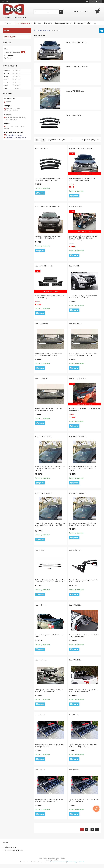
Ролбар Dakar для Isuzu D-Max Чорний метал (49, 636)
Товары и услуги (10, 37)
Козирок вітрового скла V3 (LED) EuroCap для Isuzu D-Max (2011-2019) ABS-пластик (50, 468)
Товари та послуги (22, 23)
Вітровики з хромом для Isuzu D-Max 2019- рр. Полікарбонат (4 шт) (49, 179)
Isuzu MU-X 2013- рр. (75, 91)
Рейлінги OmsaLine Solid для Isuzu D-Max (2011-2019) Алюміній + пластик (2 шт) (50, 581)
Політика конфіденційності (13, 850)
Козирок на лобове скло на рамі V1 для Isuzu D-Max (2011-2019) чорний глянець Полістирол (84, 238)
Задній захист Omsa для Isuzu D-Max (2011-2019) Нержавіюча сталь (83, 354)
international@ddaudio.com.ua (16, 138)
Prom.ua (62, 858)
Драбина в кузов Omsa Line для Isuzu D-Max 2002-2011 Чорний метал (50, 800)
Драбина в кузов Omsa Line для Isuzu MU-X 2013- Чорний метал (83, 746)
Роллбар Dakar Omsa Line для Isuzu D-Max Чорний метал (83, 581)
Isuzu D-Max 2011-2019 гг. (77, 67)
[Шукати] (61, 12)
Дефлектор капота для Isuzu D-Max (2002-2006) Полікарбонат (82, 179)
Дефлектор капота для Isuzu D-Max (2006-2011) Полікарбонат (48, 237)
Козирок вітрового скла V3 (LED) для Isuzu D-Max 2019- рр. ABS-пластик (83, 524)
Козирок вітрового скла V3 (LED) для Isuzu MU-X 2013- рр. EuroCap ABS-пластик (83, 468)
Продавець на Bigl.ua (52, 860)
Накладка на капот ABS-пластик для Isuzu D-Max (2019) (84, 409)
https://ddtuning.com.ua (14, 135)
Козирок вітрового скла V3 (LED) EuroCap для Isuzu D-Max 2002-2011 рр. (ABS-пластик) (50, 525)
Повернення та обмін (83, 23)
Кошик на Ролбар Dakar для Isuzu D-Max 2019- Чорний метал (84, 636)
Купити (41, 193)
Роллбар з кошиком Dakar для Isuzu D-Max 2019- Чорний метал (49, 691)
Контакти (48, 23)
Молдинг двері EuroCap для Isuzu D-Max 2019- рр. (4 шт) (50, 297)
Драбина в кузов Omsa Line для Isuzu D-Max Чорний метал (50, 746)
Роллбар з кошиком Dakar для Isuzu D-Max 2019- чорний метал (83, 691)
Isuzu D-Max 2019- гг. (75, 115)
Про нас (37, 23)
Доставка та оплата (63, 23)
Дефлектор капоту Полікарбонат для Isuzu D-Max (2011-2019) (83, 297)
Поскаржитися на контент (58, 862)
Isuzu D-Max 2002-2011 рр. (77, 42)
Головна (8, 23)
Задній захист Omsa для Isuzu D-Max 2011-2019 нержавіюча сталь (49, 354)
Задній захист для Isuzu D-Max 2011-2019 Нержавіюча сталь (49, 409)
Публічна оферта (10, 847)
